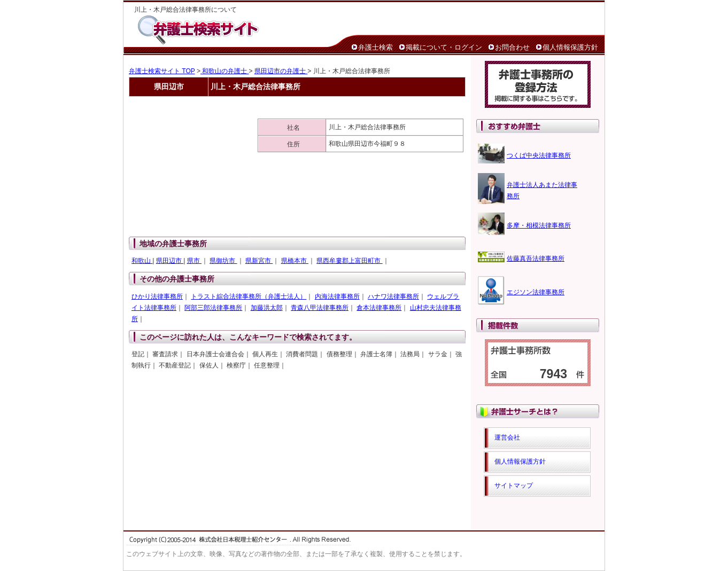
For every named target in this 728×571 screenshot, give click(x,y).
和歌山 (142, 261)
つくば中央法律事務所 (539, 155)
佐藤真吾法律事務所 (536, 259)
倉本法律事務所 (379, 308)
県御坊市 (223, 261)
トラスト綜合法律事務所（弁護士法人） (249, 296)
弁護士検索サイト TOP (162, 71)
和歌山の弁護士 (225, 71)
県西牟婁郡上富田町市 (349, 261)
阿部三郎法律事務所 (213, 308)
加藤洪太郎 (267, 308)
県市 (194, 261)
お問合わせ (512, 47)
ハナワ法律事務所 (393, 296)
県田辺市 (170, 261)
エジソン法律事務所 (536, 292)
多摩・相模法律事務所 (539, 225)
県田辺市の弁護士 (281, 71)
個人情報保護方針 (570, 47)
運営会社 (507, 437)
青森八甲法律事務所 (320, 308)
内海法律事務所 (337, 296)
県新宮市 (259, 261)
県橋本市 (295, 261)
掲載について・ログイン (444, 47)
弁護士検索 (375, 47)
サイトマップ (514, 486)
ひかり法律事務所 (157, 296)
